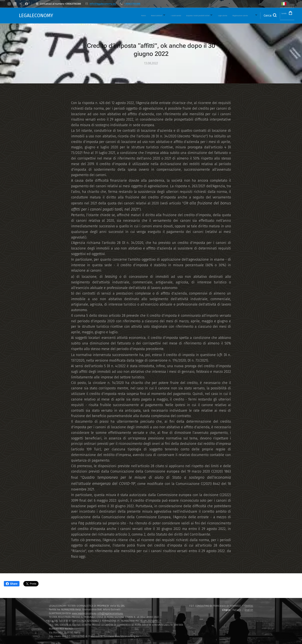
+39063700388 (132, 4)
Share (12, 584)
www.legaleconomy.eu (84, 613)
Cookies (249, 606)
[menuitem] (138, 16)
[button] (261, 16)
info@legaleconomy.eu (103, 4)
